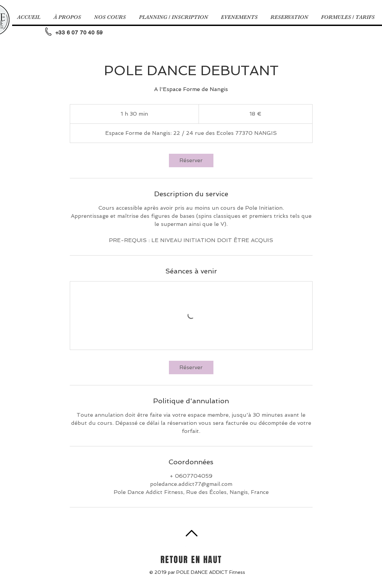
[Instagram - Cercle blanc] (184, 548)
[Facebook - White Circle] (199, 548)
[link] (191, 160)
